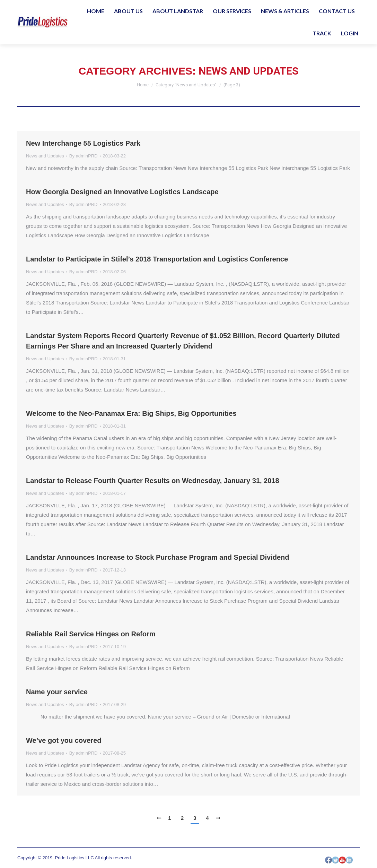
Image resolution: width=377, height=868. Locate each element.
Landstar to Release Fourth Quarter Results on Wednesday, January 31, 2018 (153, 481)
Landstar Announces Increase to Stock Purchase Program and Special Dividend (157, 557)
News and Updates (45, 156)
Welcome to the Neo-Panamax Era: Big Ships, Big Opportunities (131, 413)
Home (143, 85)
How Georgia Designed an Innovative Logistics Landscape (122, 192)
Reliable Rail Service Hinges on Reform (91, 634)
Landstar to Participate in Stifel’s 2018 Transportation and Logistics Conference (157, 259)
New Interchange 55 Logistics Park (83, 143)
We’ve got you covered (64, 740)
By (84, 156)
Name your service (57, 692)
